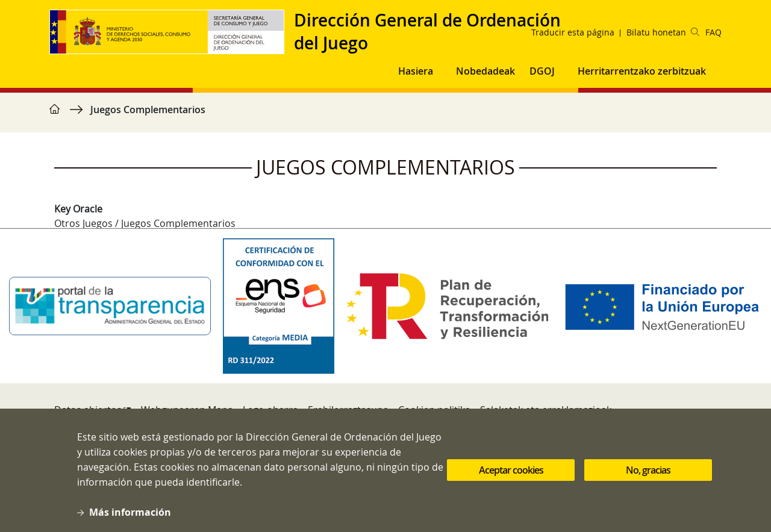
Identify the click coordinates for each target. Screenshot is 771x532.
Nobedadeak (485, 71)
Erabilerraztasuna (348, 410)
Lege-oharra (270, 410)
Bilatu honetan (663, 32)
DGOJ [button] (542, 71)
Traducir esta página (573, 32)
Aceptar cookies (511, 479)
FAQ (713, 32)
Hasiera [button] (416, 71)
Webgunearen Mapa (187, 410)
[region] (385, 116)
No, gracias (648, 479)
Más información (130, 521)
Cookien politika (434, 410)
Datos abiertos (88, 410)
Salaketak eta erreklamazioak (546, 410)
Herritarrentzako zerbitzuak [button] (642, 71)
